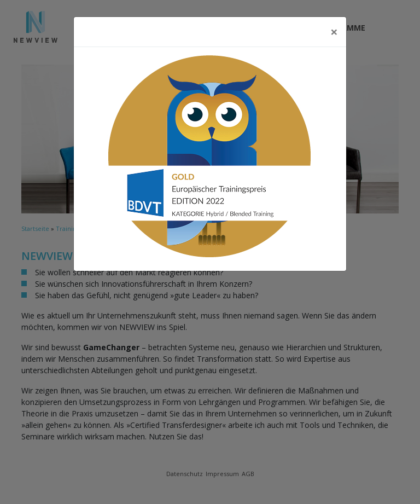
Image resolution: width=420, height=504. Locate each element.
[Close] (334, 32)
